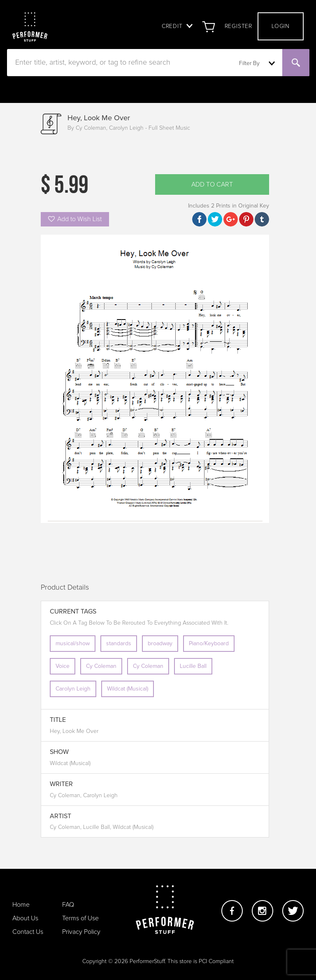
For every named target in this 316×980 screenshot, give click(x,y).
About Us (25, 918)
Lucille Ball (193, 666)
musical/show (73, 644)
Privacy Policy (81, 932)
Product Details (65, 588)
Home (21, 905)
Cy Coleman (101, 666)
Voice (63, 666)
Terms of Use (80, 918)
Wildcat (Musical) (128, 689)
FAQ (68, 905)
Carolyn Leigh (73, 689)
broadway (160, 644)
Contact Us (28, 932)
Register (238, 26)
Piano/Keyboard (209, 644)
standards (119, 644)
